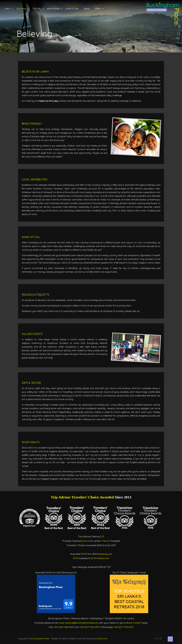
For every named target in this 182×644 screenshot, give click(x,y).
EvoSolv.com (102, 639)
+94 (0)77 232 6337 (89, 627)
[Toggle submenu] (8, 18)
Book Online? (134, 623)
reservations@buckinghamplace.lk (78, 623)
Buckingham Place (41, 639)
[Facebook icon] (158, 639)
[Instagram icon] (161, 639)
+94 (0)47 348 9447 (64, 627)
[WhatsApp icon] (155, 639)
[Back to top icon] (170, 639)
